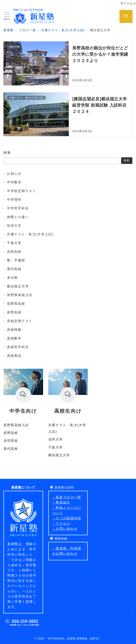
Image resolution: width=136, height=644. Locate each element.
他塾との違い (18, 217)
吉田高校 (14, 252)
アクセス (128, 4)
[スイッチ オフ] (126, 16)
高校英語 (14, 356)
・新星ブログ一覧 (67, 497)
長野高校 (14, 312)
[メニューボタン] (7, 16)
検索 (7, 152)
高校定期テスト (20, 321)
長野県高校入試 (20, 295)
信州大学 (14, 226)
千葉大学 (14, 243)
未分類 (12, 278)
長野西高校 (16, 304)
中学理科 (14, 200)
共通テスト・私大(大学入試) (30, 234)
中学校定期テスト (22, 191)
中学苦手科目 (18, 208)
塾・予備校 (16, 260)
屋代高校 (14, 269)
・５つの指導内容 (67, 518)
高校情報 (14, 330)
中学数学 (14, 182)
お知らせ (14, 174)
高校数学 (14, 338)
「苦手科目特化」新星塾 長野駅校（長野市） (73, 639)
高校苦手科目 (18, 347)
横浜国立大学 (18, 286)
